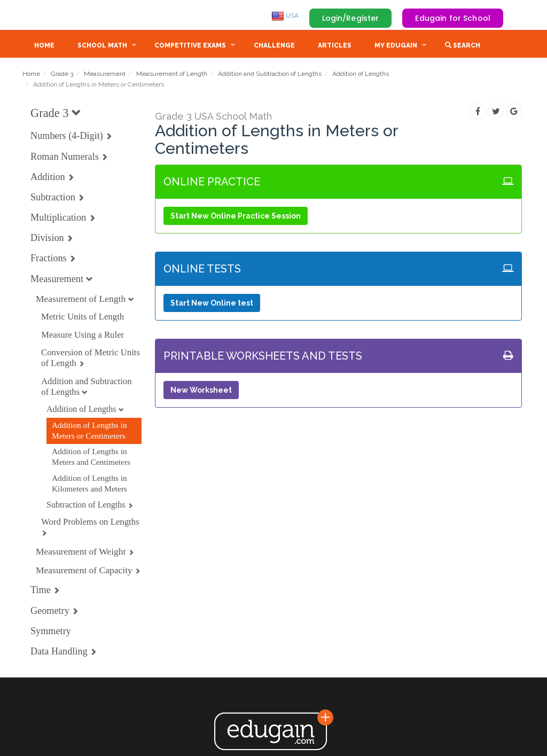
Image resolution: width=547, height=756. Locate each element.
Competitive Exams (190, 46)
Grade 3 (62, 75)
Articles (335, 46)
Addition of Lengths (361, 75)
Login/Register (351, 18)
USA (285, 15)
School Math (102, 46)
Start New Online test (212, 304)
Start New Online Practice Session (236, 217)
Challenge (274, 46)
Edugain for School (453, 18)
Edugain (62, 15)
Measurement (105, 75)
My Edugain (396, 46)
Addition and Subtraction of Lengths (270, 75)
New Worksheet (201, 391)
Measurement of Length (172, 75)
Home (44, 46)
